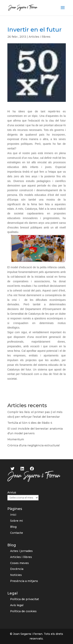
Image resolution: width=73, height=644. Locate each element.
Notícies (16, 575)
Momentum (16, 439)
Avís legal (17, 605)
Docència (17, 569)
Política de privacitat (25, 599)
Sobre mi (16, 521)
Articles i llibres (40, 37)
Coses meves (19, 563)
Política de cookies (23, 611)
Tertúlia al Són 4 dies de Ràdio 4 (30, 423)
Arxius (12, 492)
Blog (13, 527)
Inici (13, 515)
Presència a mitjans (24, 581)
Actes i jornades (21, 551)
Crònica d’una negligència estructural (33, 445)
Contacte (17, 533)
